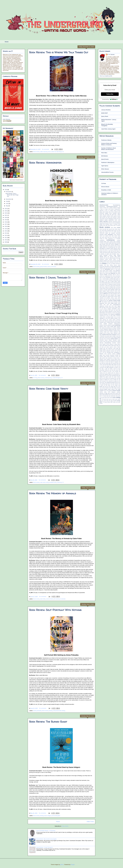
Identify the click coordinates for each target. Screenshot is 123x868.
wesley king (118, 393)
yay (100, 401)
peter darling (115, 321)
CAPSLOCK (102, 233)
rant (100, 328)
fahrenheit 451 (117, 262)
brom (104, 232)
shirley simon (108, 346)
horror (49, 267)
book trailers (114, 228)
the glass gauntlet (109, 367)
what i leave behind (104, 395)
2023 (6, 211)
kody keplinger (111, 290)
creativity (118, 242)
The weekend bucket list (110, 382)
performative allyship (104, 321)
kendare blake (102, 288)
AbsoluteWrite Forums (107, 172)
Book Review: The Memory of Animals (53, 493)
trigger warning (117, 388)
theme (109, 384)
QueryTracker (105, 159)
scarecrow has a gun (109, 337)
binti (104, 224)
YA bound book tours (106, 399)
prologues (111, 324)
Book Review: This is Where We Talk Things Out (59, 52)
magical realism (110, 296)
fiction (114, 264)
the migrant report (107, 374)
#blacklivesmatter (104, 205)
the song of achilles (112, 380)
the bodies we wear (104, 362)
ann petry (108, 217)
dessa (112, 248)
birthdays (107, 224)
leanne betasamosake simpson (111, 292)
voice (105, 392)
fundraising (113, 266)
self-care (101, 343)
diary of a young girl (109, 250)
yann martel (118, 399)
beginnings (102, 223)
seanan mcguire (108, 340)
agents (107, 213)
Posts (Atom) (65, 826)
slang (114, 348)
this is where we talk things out (56, 152)
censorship (118, 233)
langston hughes (106, 291)
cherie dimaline (117, 235)
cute (105, 243)
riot (104, 333)
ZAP (112, 402)
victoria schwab (116, 391)
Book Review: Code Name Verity (49, 389)
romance (114, 335)
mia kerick (104, 302)
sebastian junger (116, 340)
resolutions (102, 331)
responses (106, 331)
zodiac (114, 402)
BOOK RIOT (105, 113)
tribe (113, 388)
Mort (105, 307)
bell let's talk (111, 223)
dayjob (101, 247)
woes (117, 396)
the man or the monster (113, 371)
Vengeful (101, 391)
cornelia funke (103, 242)
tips (115, 386)
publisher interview (103, 325)
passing (104, 320)
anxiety (115, 219)
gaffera (62, 865)
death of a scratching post (109, 247)
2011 (6, 238)
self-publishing (108, 343)
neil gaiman (105, 310)
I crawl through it (56, 378)
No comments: (46, 149)
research (118, 329)
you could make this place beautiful (109, 401)
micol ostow (107, 303)
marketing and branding (105, 298)
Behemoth (106, 223)
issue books (105, 283)
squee (101, 355)
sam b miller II (113, 336)
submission (112, 357)
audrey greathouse (109, 220)
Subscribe (110, 94)
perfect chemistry (116, 320)
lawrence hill (102, 292)
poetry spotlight (103, 324)
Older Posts (90, 822)
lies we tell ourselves (112, 294)
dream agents (111, 253)
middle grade (114, 303)
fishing (111, 265)
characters (110, 234)
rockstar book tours (107, 335)
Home (7, 42)
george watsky (111, 268)
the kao (110, 370)
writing (118, 397)
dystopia (106, 255)
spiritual (114, 354)
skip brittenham (109, 348)
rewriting (101, 332)
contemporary (48, 378)
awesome (110, 221)
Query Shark (105, 116)
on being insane (110, 317)
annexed (106, 219)
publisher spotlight (111, 325)
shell (103, 346)
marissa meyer (117, 296)
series (101, 344)
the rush (117, 378)
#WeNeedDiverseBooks (112, 206)
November (9, 199)
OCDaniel (118, 316)
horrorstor (54, 267)
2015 (6, 229)
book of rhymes (117, 226)
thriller (101, 386)
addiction (116, 212)
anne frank (102, 219)
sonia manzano (108, 354)
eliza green (117, 257)
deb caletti (118, 247)
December (9, 192)
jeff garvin (114, 284)
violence (101, 392)
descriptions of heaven (105, 248)
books (119, 227)
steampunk (112, 355)
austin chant (117, 220)
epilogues (101, 261)
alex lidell (112, 215)
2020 (6, 218)
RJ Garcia (108, 333)
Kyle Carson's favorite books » (17, 180)
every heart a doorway (112, 261)
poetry (119, 322)
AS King (35, 378)
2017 (6, 224)
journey (114, 286)
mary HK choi (106, 299)
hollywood (101, 275)
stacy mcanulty (106, 355)
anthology (111, 219)
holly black (118, 273)
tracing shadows (105, 388)
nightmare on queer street (114, 312)
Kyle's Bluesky (6, 119)
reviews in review (113, 331)
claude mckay (117, 236)
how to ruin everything (105, 277)
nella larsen (111, 310)
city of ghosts (106, 236)
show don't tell (115, 346)
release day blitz (112, 329)
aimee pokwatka (37, 711)
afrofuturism (102, 213)
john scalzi (110, 286)
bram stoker (115, 229)
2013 (6, 233)
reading (118, 328)
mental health (117, 301)
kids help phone (117, 288)
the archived (112, 361)
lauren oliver (118, 291)
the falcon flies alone (112, 365)
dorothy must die (103, 251)
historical (59, 482)
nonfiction (118, 314)
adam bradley (105, 212)
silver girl (104, 347)
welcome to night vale (105, 393)
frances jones (117, 265)
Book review (36, 152)
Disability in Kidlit (106, 190)
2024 (6, 209)
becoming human (117, 221)
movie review (109, 307)
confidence (102, 240)
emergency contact (104, 259)
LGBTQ (105, 294)
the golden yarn (117, 367)
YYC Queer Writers (106, 402)
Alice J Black (117, 215)
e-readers (111, 255)
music (119, 307)
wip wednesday (112, 396)
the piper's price (107, 377)
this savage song (116, 385)
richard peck (106, 332)
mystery (109, 309)
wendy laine (113, 393)
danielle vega (105, 244)
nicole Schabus (105, 312)
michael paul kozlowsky (112, 302)
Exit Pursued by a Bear (104, 262)
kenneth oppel (108, 288)
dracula (106, 253)
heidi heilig (108, 273)
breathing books (110, 230)
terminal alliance (114, 359)
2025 (6, 190)
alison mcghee (103, 216)
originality (102, 318)
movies (113, 307)
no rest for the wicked (116, 313)
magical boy (105, 296)
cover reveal (110, 242)
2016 (6, 226)
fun (110, 266)
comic (119, 237)
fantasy (51, 711)
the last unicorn (115, 370)
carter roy (108, 233)
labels (117, 290)
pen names (109, 320)
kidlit (113, 288)
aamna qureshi (117, 211)
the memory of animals (60, 599)
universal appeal (103, 389)
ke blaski (111, 287)
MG (100, 302)
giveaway (108, 269)
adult (119, 212)
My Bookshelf (8, 128)
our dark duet (107, 318)
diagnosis (116, 248)
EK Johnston (111, 257)
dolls (119, 250)
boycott (110, 229)
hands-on (107, 272)
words (103, 398)
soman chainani (106, 351)
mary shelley (112, 299)
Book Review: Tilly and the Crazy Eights (46, 839)
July (7, 201)
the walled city (115, 381)
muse (116, 307)
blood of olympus (114, 224)
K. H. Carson (111, 55)
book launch (110, 226)
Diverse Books (105, 187)
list (101, 295)
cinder (101, 236)
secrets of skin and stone (105, 342)
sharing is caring (113, 344)
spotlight (118, 354)
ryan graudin (107, 336)
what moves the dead (113, 395)
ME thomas (118, 299)
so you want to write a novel (111, 350)
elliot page (118, 258)
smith (104, 350)
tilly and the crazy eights (108, 387)
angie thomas (102, 217)
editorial (101, 257)
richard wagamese (114, 332)
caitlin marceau (44, 152)
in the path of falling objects (111, 282)
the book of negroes (114, 362)
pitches (115, 322)
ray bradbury (114, 328)
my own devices (103, 309)
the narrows (107, 376)
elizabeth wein (53, 482)
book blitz (105, 226)
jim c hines (106, 286)
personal (110, 321)
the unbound (109, 381)
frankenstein (102, 266)
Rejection (106, 329)
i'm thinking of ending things (113, 280)
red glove (101, 329)
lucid (109, 295)
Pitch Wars (104, 153)
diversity (116, 250)
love (107, 295)
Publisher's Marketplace (108, 162)
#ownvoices (102, 206)
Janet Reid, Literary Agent (108, 129)
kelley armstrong (117, 287)
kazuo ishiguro (48, 816)
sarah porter (102, 337)
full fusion (107, 266)
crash (114, 242)
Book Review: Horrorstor (45, 163)
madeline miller (114, 295)
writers (114, 398)
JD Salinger (110, 284)
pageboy (112, 318)
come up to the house (112, 237)
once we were (117, 317)
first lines (107, 265)
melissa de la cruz (104, 301)
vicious (110, 391)
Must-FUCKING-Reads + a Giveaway (46, 831)
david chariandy (111, 246)
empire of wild (117, 259)
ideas (103, 281)
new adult (116, 310)
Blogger (73, 865)
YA (62, 378)
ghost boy (117, 268)
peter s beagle (107, 322)
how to (115, 275)
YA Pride (104, 183)
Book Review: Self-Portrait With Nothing (55, 610)
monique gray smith (109, 306)
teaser (105, 359)
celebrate (113, 233)
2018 (6, 222)
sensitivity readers (116, 343)
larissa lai (112, 291)
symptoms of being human (114, 358)
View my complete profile (106, 76)
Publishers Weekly (106, 140)
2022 (6, 213)
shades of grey (106, 344)
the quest (106, 378)
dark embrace (111, 244)
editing (119, 255)
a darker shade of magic (115, 208)
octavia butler (102, 317)
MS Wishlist (105, 156)
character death (103, 234)
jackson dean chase (112, 283)
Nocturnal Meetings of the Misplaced (107, 314)
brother (107, 232)
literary (104, 295)
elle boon (107, 258)
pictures (112, 322)
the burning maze (115, 363)
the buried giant (56, 816)
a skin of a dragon (109, 211)
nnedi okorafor (108, 313)
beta (115, 223)
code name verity (44, 482)
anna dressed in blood (115, 217)
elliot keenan (113, 258)
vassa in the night (116, 389)
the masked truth (109, 373)
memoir (111, 301)
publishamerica (117, 324)
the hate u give (103, 369)
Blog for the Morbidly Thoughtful (107, 125)
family (101, 264)
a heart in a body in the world (106, 209)
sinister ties (102, 348)
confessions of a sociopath (114, 239)
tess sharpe (106, 361)
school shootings (107, 339)
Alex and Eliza (106, 215)
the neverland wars (114, 376)
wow (106, 398)
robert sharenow (114, 333)
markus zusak (114, 298)
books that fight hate (104, 229)
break (105, 230)
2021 (6, 215)
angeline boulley (117, 216)
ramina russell (107, 327)
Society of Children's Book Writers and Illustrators (109, 149)
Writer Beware (105, 169)
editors (105, 257)
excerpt (119, 261)
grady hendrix (43, 267)
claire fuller (43, 599)
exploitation (112, 262)
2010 (6, 240)
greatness (118, 271)
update (109, 389)
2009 (6, 242)
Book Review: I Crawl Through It (50, 277)
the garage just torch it (110, 366)
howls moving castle (115, 277)
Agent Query (105, 166)
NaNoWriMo (114, 309)
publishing (118, 325)
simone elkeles (117, 347)
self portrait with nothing (59, 711)
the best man (118, 361)
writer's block (110, 398)
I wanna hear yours (114, 279)
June (7, 204)
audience (102, 220)
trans (110, 388)
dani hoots (114, 243)
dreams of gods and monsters (109, 254)
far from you (110, 264)
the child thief (104, 365)
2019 (6, 220)
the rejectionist (112, 378)
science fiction (50, 599)
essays (105, 261)
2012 (6, 235)
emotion (110, 259)
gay (104, 268)
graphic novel (112, 271)
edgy (115, 255)
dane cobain (109, 243)
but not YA (111, 232)
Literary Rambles (106, 110)
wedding (118, 392)
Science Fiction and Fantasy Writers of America (109, 144)
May (7, 206)
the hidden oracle (112, 369)
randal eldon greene (115, 326)
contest (119, 240)
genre (107, 268)
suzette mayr (105, 358)
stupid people (107, 357)
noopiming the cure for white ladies (107, 316)
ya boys (113, 399)
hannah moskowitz (113, 272)
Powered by (110, 99)
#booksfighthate (117, 205)
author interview (104, 221)
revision (119, 331)
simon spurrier (110, 347)
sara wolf (118, 336)
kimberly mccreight (103, 290)
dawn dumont (117, 246)
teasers (109, 359)
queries (101, 326)
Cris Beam (102, 243)
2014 (6, 231)
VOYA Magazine (112, 392)
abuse (101, 212)
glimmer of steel (114, 269)
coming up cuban (103, 239)
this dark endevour (114, 384)
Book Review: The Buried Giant (48, 722)
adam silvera (111, 212)
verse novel (106, 391)
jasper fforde (104, 284)
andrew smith (110, 216)
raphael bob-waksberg (106, 328)
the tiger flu (104, 381)
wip (108, 396)
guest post (102, 272)
